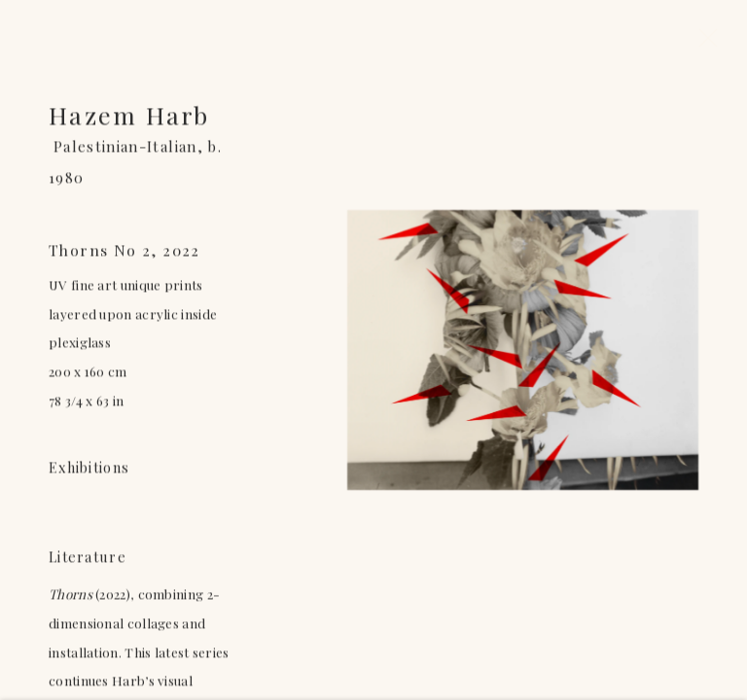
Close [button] (703, 44)
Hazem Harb (129, 117)
